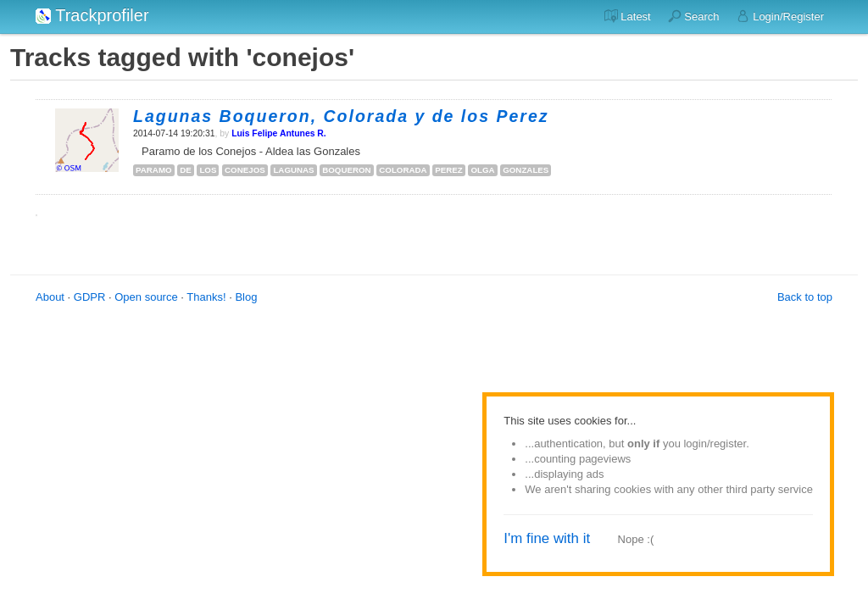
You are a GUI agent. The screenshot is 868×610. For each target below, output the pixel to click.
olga (482, 170)
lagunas (293, 170)
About (50, 297)
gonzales (526, 170)
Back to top (805, 297)
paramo (154, 170)
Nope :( (636, 539)
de (186, 170)
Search (694, 16)
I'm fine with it (547, 538)
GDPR (90, 297)
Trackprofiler (92, 15)
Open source (146, 297)
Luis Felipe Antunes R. (279, 133)
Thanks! (206, 297)
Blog (246, 297)
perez (449, 170)
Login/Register (780, 16)
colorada (403, 170)
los (208, 170)
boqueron (346, 170)
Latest (628, 16)
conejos (245, 170)
